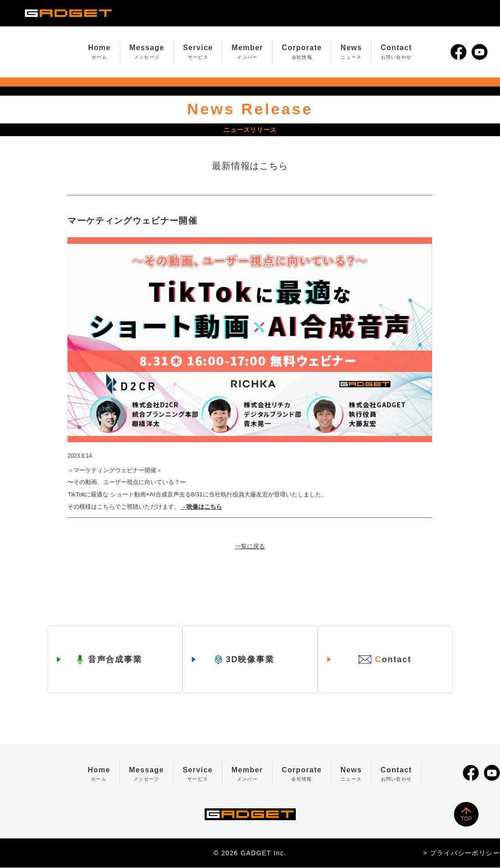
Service (198, 52)
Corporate (302, 52)
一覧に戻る (250, 546)
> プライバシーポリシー (461, 853)
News (351, 52)
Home (99, 52)
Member (247, 52)
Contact (396, 52)
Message (147, 52)
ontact (387, 660)
